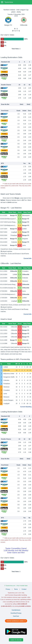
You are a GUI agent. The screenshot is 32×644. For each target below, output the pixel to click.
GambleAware (16, 610)
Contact (24, 589)
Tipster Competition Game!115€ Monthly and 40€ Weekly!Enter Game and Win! (16, 550)
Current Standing (26, 407)
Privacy (8, 589)
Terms (16, 589)
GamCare (16, 616)
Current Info (28, 258)
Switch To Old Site (16, 640)
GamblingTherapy (16, 613)
